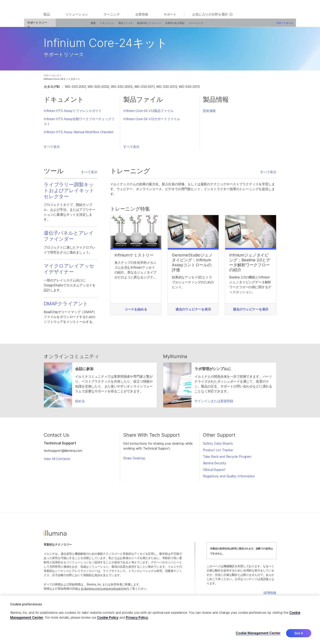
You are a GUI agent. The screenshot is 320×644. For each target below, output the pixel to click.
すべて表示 (52, 149)
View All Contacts (57, 461)
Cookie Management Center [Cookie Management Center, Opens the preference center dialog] (258, 635)
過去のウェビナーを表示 (193, 311)
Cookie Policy (108, 619)
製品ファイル (109, 25)
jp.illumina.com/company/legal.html (104, 591)
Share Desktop (134, 460)
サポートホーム (268, 25)
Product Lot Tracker (218, 452)
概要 (77, 25)
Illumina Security (215, 465)
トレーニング (179, 25)
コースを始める (136, 311)
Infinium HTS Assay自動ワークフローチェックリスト (79, 123)
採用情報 (270, 595)
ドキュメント (91, 25)
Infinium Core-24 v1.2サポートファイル (152, 121)
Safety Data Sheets (218, 445)
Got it (299, 635)
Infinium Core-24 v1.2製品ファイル (148, 113)
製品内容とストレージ (132, 25)
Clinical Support (214, 472)
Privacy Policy (137, 619)
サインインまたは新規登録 (214, 403)
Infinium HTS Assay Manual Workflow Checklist (79, 134)
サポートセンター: (53, 77)
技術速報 (209, 113)
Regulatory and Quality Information (229, 478)
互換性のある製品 (158, 25)
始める (80, 403)
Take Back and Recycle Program (227, 459)
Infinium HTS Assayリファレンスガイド (73, 113)
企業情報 (142, 17)
